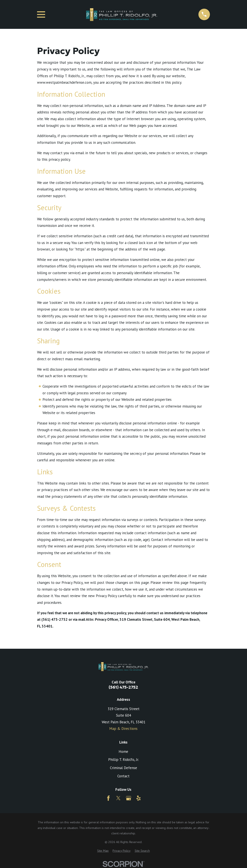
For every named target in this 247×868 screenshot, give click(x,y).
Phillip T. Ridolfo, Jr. (123, 760)
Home (123, 752)
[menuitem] (103, 851)
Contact (123, 776)
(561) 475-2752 (123, 687)
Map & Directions (123, 729)
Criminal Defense (123, 768)
